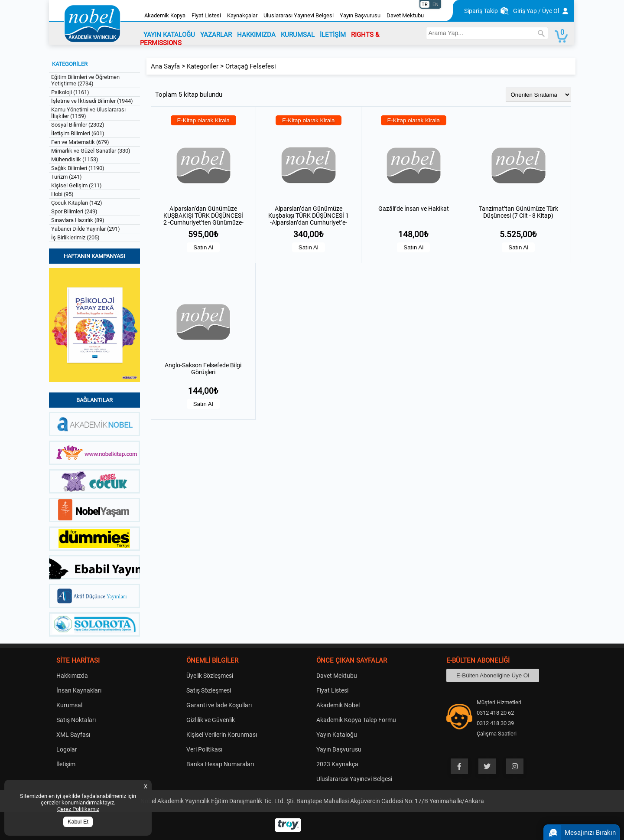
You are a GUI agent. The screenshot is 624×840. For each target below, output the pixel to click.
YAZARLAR (216, 35)
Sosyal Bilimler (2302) (78, 125)
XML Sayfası (73, 735)
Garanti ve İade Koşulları (219, 705)
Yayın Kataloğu (337, 735)
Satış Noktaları (76, 720)
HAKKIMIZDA (256, 35)
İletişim (66, 764)
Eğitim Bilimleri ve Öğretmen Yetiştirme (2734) (85, 80)
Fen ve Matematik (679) (80, 142)
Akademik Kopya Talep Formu (356, 720)
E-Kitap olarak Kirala (204, 120)
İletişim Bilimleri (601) (78, 133)
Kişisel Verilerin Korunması (222, 735)
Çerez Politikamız (78, 809)
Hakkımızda (72, 676)
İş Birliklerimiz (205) (75, 237)
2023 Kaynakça (337, 764)
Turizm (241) (67, 177)
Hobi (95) (62, 194)
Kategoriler (203, 66)
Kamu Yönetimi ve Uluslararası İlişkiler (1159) (88, 113)
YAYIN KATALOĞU (169, 35)
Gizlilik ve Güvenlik (211, 720)
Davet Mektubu (405, 15)
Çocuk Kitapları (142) (77, 203)
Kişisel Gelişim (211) (76, 185)
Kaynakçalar (242, 15)
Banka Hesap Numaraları (220, 764)
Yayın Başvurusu (360, 15)
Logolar (67, 749)
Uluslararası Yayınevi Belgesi (299, 15)
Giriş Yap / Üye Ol (536, 11)
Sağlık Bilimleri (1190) (78, 168)
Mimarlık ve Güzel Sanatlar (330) (91, 151)
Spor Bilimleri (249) (74, 211)
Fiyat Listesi (206, 15)
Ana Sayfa (165, 66)
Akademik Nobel (338, 705)
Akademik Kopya (165, 15)
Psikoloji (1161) (70, 92)
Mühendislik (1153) (75, 159)
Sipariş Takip (481, 11)
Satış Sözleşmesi (209, 690)
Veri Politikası (204, 749)
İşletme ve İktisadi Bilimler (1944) (92, 101)
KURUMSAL (298, 35)
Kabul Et (78, 822)
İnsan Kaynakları (79, 690)
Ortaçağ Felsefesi (251, 66)
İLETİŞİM (333, 35)
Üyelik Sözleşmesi (210, 676)
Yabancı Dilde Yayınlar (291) (86, 229)
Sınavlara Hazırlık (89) (78, 220)
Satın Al (203, 247)
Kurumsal (69, 705)
